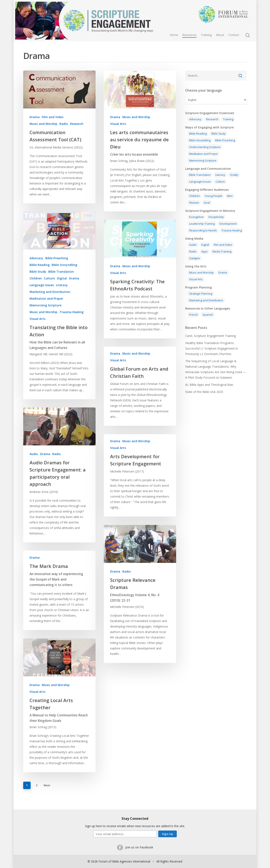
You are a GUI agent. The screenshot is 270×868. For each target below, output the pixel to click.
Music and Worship (43, 124)
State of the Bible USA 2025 (204, 392)
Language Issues (42, 298)
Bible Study (38, 285)
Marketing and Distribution (50, 305)
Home (174, 35)
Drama (35, 117)
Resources (189, 35)
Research (77, 124)
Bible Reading (40, 278)
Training (206, 35)
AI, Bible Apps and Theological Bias (209, 385)
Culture (49, 292)
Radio (64, 124)
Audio (34, 467)
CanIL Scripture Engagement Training (211, 336)
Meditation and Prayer (46, 312)
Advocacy (36, 271)
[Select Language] (216, 100)
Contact (234, 35)
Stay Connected (135, 819)
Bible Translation (61, 285)
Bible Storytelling (64, 278)
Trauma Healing (72, 325)
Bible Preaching (57, 271)
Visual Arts (118, 124)
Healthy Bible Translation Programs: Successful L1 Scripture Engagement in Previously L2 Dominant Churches (212, 348)
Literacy (62, 298)
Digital (62, 292)
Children (36, 292)
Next (47, 785)
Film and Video (53, 117)
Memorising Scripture (45, 318)
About (220, 35)
